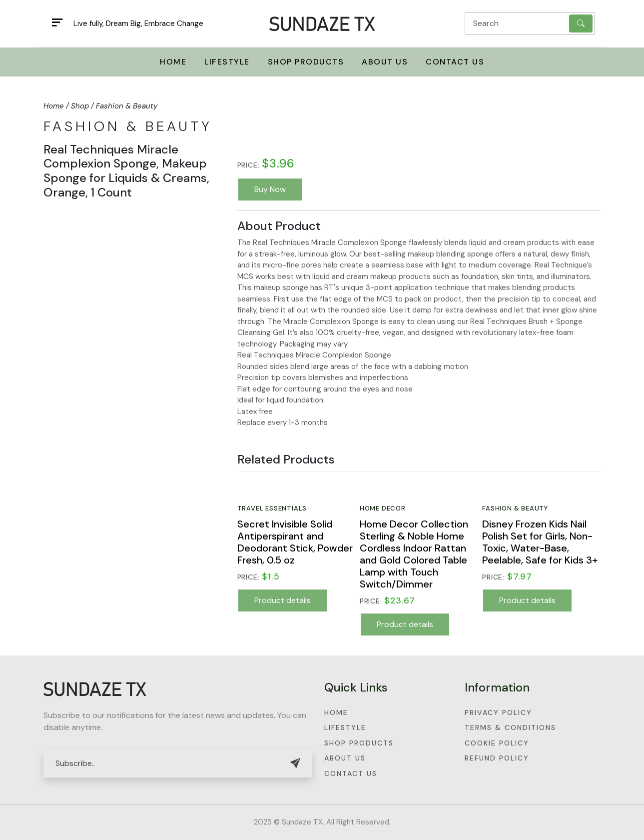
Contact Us (455, 62)
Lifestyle (345, 727)
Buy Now (270, 189)
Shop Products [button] (306, 62)
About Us (385, 62)
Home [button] (173, 62)
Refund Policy (497, 758)
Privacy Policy (498, 712)
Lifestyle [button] (227, 62)
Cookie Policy (497, 743)
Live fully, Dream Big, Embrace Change (138, 23)
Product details (283, 600)
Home (336, 712)
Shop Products (359, 743)
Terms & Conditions (510, 727)
